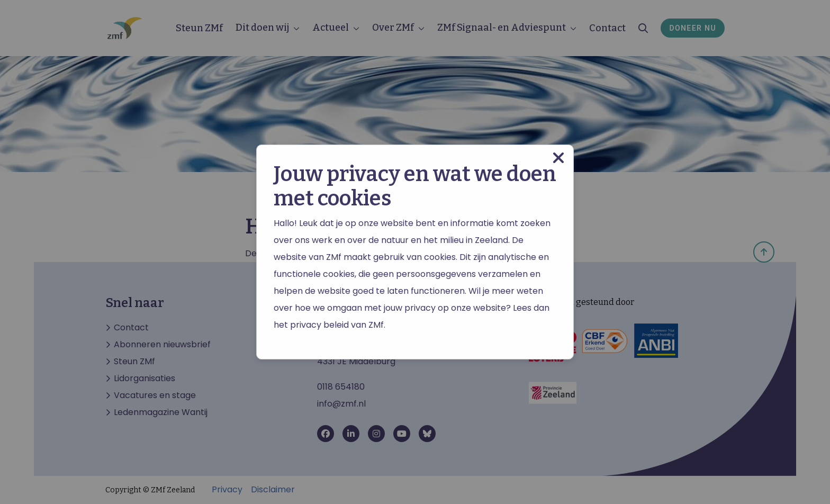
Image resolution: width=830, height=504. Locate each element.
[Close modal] (558, 158)
